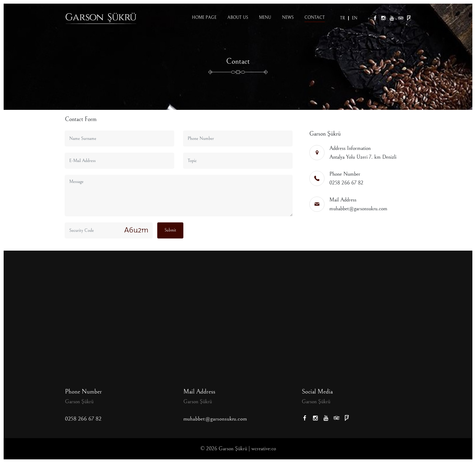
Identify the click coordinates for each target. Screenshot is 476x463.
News (288, 18)
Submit (170, 230)
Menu (265, 18)
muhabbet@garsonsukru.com (358, 209)
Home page (204, 18)
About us (238, 18)
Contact (315, 18)
